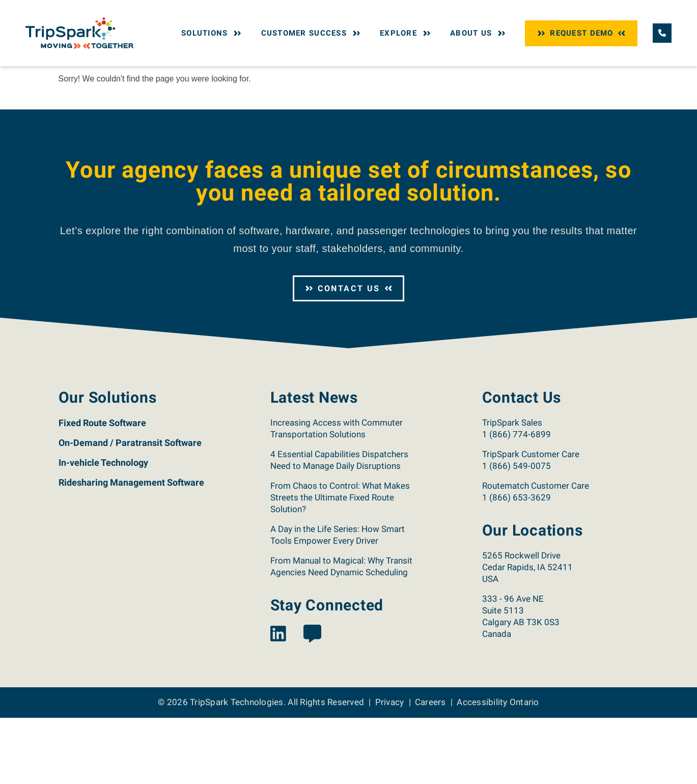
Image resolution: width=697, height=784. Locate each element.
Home (67, 75)
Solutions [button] (213, 33)
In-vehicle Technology (103, 529)
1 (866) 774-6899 (517, 500)
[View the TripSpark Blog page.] (312, 701)
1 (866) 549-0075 (517, 532)
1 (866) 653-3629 (517, 564)
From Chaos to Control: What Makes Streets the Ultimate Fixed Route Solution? (340, 564)
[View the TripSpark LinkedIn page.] (278, 701)
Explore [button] (406, 33)
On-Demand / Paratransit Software (130, 509)
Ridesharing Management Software (131, 549)
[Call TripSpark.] (662, 33)
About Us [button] (479, 33)
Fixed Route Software (102, 489)
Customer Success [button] (312, 33)
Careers (430, 768)
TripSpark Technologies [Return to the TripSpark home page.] (237, 768)
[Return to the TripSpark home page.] (79, 32)
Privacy (390, 768)
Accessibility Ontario (498, 768)
